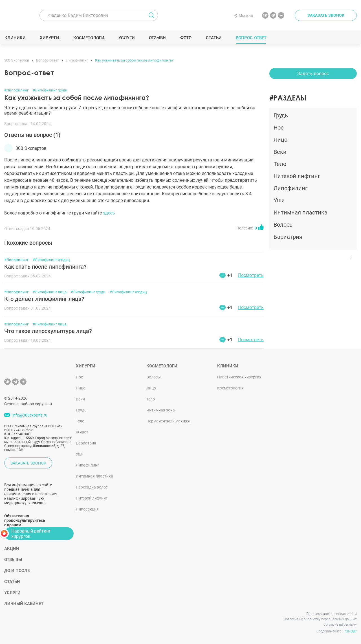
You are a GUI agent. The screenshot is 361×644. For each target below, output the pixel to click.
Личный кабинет (24, 604)
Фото (186, 38)
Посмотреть (251, 275)
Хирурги (49, 38)
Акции (12, 549)
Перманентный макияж (168, 421)
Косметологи (89, 38)
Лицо (81, 388)
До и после (17, 571)
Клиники (15, 38)
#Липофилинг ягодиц (51, 260)
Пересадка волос (92, 487)
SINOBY (351, 631)
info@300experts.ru (30, 415)
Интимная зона (161, 410)
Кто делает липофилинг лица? (44, 299)
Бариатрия (86, 443)
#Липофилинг (16, 90)
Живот (82, 432)
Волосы (154, 377)
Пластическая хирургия (239, 377)
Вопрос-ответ (251, 38)
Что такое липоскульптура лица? (48, 331)
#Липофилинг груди (50, 90)
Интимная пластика (94, 476)
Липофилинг (87, 465)
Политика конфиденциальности (332, 614)
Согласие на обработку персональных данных (320, 619)
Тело (80, 421)
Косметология (230, 388)
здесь (109, 213)
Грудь (81, 410)
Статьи (214, 38)
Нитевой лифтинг (92, 498)
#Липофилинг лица (50, 292)
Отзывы (158, 38)
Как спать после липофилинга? (45, 267)
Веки (80, 399)
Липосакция (87, 509)
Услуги (126, 38)
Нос (79, 377)
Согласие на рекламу (340, 625)
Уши (80, 454)
